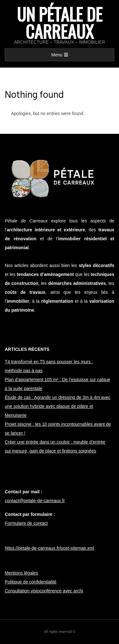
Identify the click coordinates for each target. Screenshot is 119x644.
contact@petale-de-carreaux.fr (35, 501)
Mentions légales (21, 573)
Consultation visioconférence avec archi (44, 591)
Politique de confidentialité (31, 582)
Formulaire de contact (26, 523)
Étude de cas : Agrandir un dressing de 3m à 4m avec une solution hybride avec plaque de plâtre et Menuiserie (58, 406)
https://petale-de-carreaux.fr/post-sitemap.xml (50, 548)
